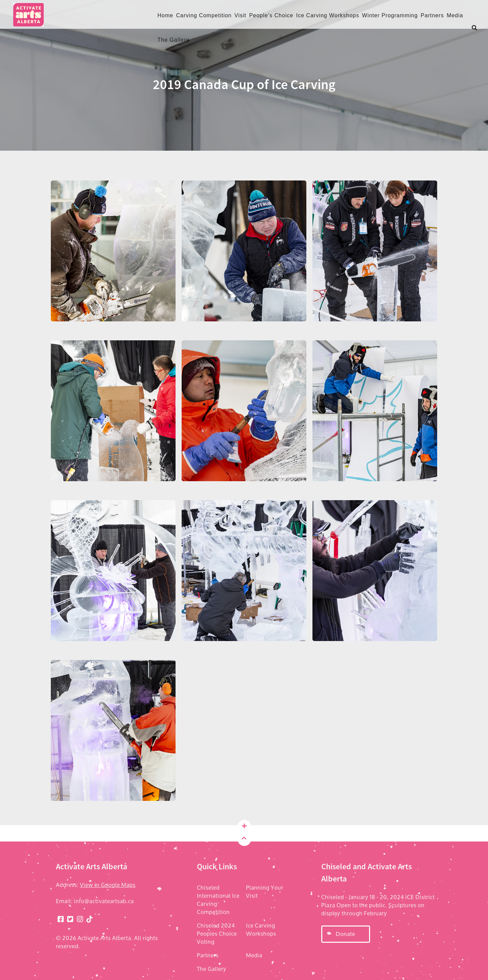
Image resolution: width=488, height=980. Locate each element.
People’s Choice (271, 15)
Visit (240, 15)
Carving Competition (204, 15)
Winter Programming (390, 15)
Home (166, 15)
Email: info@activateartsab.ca (95, 901)
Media (455, 15)
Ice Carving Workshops (328, 15)
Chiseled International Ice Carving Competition (218, 900)
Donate (345, 934)
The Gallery (174, 40)
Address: (96, 885)
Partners (432, 15)
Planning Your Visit (265, 892)
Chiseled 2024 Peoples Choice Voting (217, 934)
